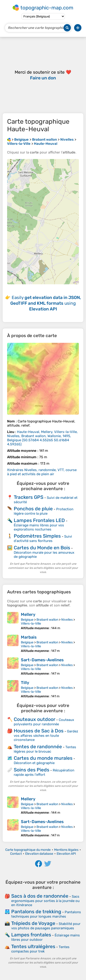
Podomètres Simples (37, 536)
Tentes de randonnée (38, 747)
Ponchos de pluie (33, 509)
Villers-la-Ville (31, 624)
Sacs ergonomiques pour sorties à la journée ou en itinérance (45, 901)
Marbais (29, 637)
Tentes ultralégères (33, 946)
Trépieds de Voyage (33, 923)
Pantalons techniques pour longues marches (46, 914)
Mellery (28, 614)
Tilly (25, 683)
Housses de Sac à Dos (39, 731)
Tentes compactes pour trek (40, 949)
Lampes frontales (31, 935)
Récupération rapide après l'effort (44, 772)
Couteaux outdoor (35, 719)
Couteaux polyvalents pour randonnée (44, 722)
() (42, 438)
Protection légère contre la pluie (44, 511)
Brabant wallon (47, 620)
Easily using (46, 303)
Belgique (27, 620)
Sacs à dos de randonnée (40, 896)
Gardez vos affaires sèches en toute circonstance (46, 736)
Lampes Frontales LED (39, 520)
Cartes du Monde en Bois (42, 548)
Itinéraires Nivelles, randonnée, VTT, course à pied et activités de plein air (42, 472)
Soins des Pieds (32, 770)
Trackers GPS (29, 497)
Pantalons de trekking (36, 912)
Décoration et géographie (34, 763)
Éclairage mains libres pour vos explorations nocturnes (39, 527)
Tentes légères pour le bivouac (45, 749)
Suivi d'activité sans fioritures (43, 539)
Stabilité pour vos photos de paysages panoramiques (46, 926)
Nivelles (67, 620)
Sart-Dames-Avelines (42, 660)
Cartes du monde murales (43, 758)
